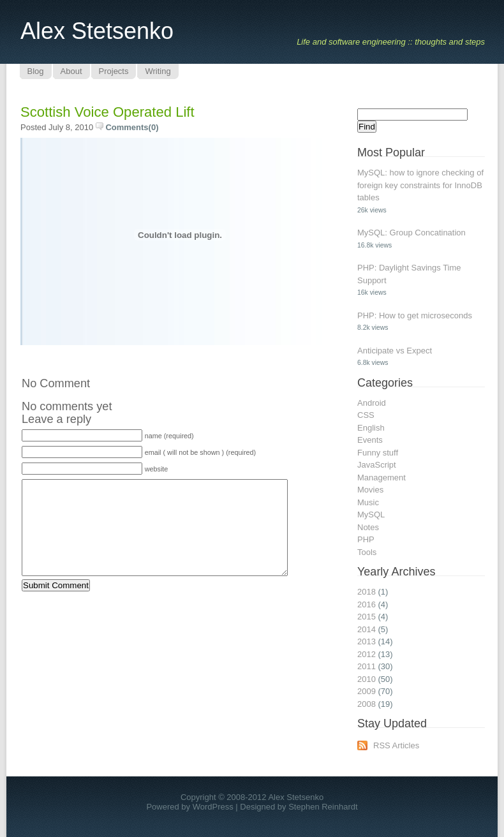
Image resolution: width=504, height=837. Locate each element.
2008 (367, 704)
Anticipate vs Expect (395, 351)
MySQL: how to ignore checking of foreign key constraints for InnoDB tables (420, 185)
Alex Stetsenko (97, 31)
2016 (367, 604)
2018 (367, 592)
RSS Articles (396, 745)
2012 (367, 654)
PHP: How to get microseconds (415, 315)
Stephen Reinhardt (323, 807)
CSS (366, 415)
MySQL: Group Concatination (411, 233)
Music (368, 502)
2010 (367, 679)
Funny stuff (378, 453)
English (371, 428)
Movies (370, 490)
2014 (367, 629)
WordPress (213, 807)
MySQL (371, 515)
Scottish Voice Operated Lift (107, 112)
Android (372, 403)
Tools (367, 552)
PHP (366, 539)
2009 (367, 691)
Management (382, 478)
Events (370, 440)
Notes (368, 527)
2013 (367, 641)
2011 (367, 666)
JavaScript (377, 465)
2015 (367, 617)
